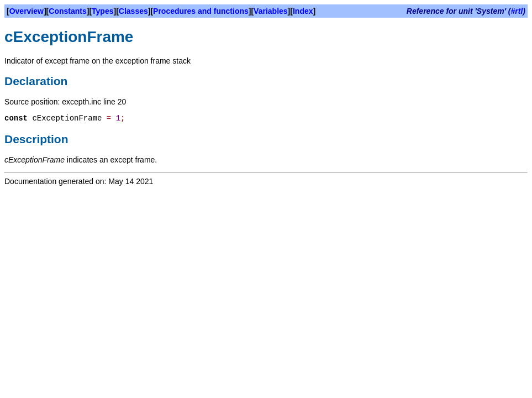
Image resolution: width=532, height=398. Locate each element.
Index (303, 11)
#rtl (517, 11)
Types (102, 11)
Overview (27, 11)
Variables (271, 11)
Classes (133, 11)
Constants (67, 11)
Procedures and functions (201, 11)
